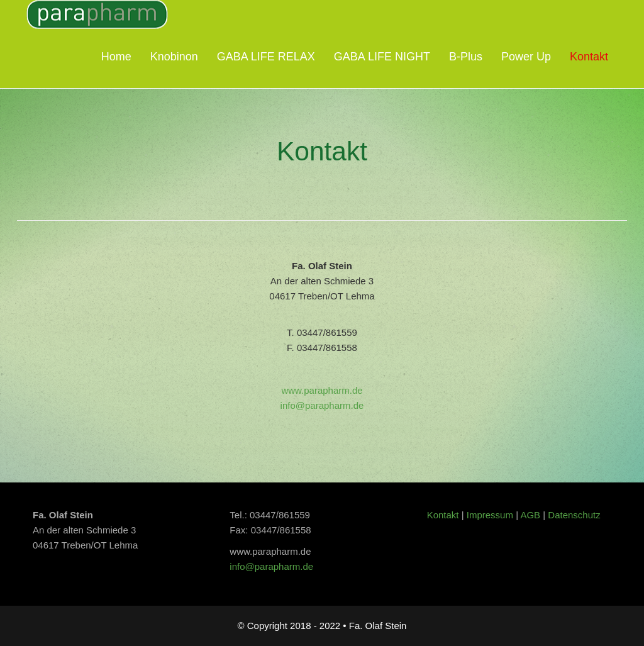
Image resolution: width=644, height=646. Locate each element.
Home (116, 57)
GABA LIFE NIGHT (382, 57)
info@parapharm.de (322, 405)
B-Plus (466, 57)
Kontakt (589, 57)
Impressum (491, 515)
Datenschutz (574, 515)
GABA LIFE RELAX (266, 57)
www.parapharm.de (322, 390)
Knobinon (174, 57)
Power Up (526, 57)
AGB (530, 515)
